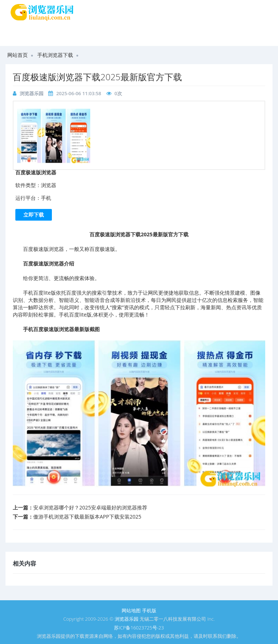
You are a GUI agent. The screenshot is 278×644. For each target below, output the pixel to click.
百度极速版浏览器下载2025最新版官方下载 (97, 77)
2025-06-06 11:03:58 (79, 93)
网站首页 (18, 55)
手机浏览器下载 (55, 55)
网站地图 (131, 610)
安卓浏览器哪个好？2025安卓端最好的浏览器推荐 (90, 507)
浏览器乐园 (32, 93)
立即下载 (34, 215)
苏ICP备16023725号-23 (139, 628)
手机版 (149, 610)
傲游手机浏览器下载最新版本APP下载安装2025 (87, 517)
